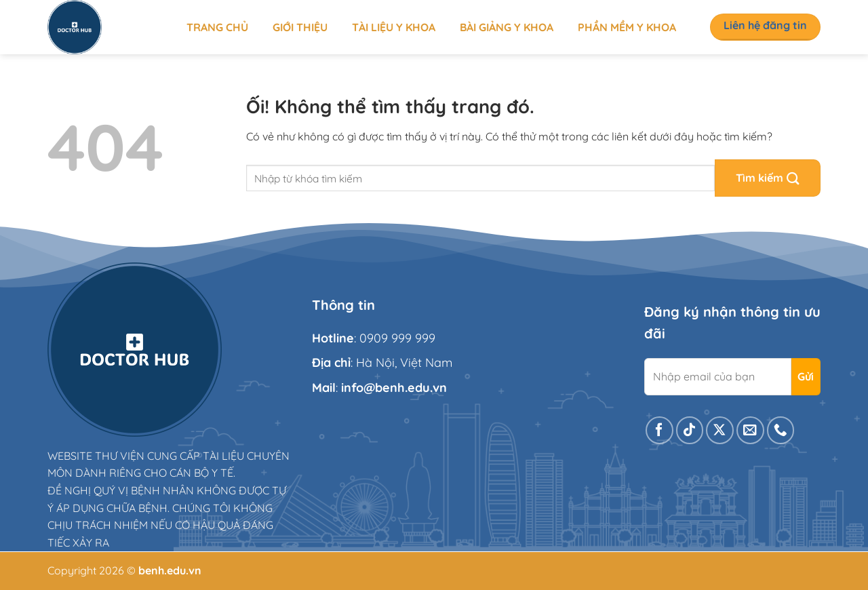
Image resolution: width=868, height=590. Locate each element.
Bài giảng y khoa (507, 27)
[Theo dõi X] (720, 430)
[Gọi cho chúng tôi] (781, 430)
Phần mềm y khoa (627, 27)
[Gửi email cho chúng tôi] (750, 430)
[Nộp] (768, 178)
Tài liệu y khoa (394, 27)
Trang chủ (217, 27)
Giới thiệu (300, 27)
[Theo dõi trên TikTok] (690, 430)
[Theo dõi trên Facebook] (659, 430)
